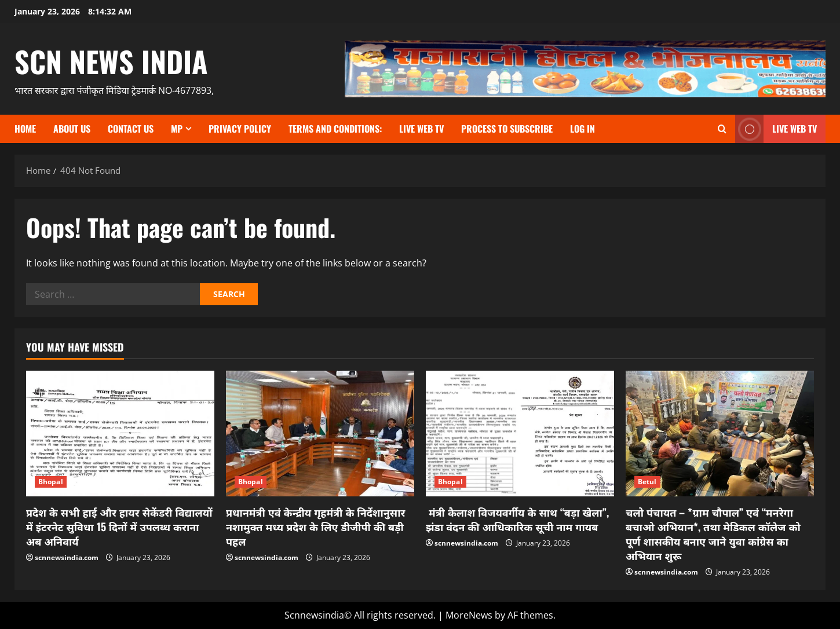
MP (177, 129)
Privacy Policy (240, 129)
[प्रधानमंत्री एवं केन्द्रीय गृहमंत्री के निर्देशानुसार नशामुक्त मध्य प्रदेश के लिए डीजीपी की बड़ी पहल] (320, 434)
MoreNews (469, 615)
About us (72, 129)
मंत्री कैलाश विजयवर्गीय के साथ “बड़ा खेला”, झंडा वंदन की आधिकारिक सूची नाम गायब (517, 519)
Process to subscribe (507, 129)
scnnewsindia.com (67, 557)
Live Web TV (421, 129)
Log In (582, 129)
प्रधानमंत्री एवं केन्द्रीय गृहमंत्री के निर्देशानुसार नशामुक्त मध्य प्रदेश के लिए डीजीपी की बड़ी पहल (315, 526)
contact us (131, 129)
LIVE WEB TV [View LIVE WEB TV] (776, 129)
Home (25, 129)
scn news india (111, 61)
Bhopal (51, 482)
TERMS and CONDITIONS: (335, 129)
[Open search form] (722, 129)
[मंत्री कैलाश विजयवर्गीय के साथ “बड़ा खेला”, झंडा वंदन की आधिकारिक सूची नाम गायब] (520, 434)
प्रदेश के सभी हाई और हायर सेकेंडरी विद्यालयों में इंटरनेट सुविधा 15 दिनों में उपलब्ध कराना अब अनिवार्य (119, 526)
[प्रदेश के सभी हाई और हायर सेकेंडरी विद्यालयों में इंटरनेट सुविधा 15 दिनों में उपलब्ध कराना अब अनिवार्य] (120, 434)
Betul (647, 482)
